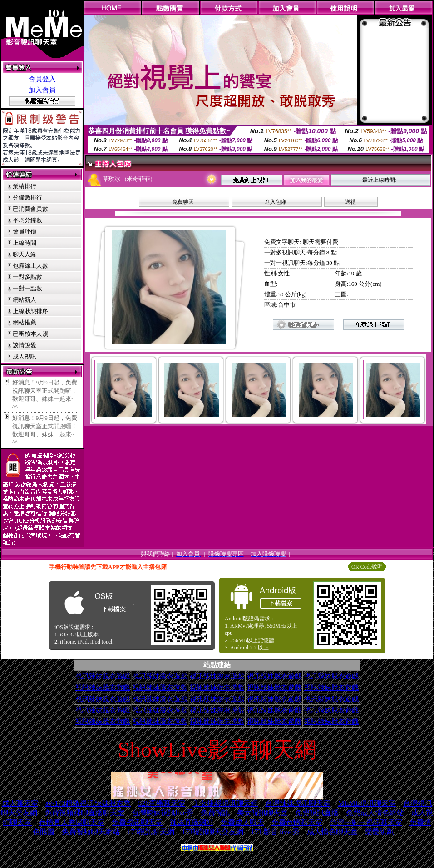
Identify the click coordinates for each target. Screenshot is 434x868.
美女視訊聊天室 (262, 813)
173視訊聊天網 (151, 832)
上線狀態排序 (30, 311)
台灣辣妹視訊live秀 (163, 813)
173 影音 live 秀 (275, 832)
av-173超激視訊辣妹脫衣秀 (88, 803)
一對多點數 (27, 277)
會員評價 (25, 232)
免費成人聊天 (242, 822)
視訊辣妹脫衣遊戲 (103, 676)
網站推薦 (25, 322)
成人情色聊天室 (332, 832)
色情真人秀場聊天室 (72, 822)
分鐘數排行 (27, 197)
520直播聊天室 (162, 803)
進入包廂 (276, 202)
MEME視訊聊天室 (367, 803)
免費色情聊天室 (297, 822)
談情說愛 (25, 345)
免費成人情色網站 (375, 813)
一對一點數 (27, 288)
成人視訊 (25, 357)
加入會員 (42, 90)
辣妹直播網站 (192, 822)
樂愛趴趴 (380, 832)
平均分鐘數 (27, 220)
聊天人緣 (25, 254)
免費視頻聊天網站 (91, 832)
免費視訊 (215, 813)
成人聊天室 (20, 803)
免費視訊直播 (317, 813)
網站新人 (25, 300)
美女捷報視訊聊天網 (225, 803)
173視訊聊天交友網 (212, 832)
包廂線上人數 (30, 266)
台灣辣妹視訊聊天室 (298, 803)
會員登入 (42, 79)
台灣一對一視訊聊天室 (366, 822)
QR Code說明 (367, 567)
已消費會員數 (30, 209)
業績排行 (25, 186)
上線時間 (25, 243)
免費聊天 (183, 202)
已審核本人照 (30, 334)
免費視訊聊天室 (137, 822)
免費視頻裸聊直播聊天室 (84, 813)
